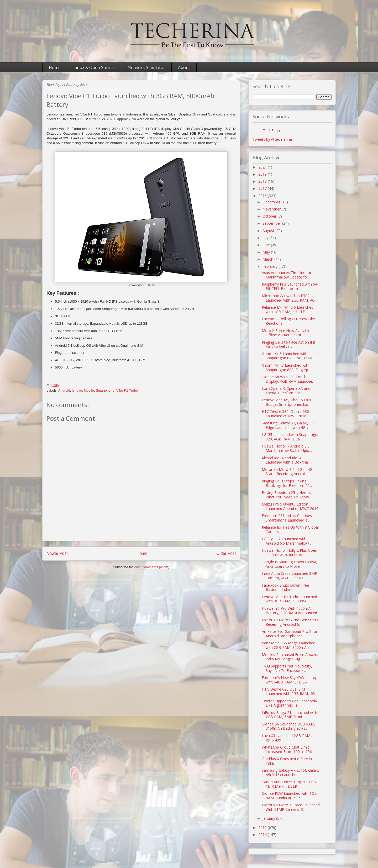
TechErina (271, 131)
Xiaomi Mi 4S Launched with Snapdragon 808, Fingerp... (286, 367)
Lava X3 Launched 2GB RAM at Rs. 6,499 (288, 738)
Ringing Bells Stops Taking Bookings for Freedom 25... (287, 483)
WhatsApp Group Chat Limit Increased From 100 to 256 (287, 749)
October (270, 216)
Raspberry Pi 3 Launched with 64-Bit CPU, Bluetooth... (290, 286)
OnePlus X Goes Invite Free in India (287, 761)
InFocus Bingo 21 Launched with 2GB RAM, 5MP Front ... (289, 715)
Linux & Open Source (94, 67)
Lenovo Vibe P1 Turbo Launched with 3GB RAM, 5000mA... (289, 599)
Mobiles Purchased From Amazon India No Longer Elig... (291, 657)
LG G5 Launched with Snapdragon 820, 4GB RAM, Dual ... (291, 437)
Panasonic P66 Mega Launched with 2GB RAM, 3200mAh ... (288, 645)
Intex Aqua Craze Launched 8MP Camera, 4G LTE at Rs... (289, 576)
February (271, 266)
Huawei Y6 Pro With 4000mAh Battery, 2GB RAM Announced (289, 611)
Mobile (89, 390)
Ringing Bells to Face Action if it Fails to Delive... (288, 344)
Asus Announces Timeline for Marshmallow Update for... (287, 275)
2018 (263, 181)
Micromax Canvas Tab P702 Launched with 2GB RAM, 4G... (289, 298)
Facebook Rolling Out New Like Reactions (288, 321)
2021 (263, 167)
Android (64, 390)
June (267, 245)
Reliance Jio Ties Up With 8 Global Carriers (290, 529)
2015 (263, 827)
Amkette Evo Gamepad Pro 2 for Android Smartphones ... (290, 634)
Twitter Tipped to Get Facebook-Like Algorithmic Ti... (290, 703)
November (272, 209)
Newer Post (57, 553)
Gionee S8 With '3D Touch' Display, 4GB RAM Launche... (288, 379)
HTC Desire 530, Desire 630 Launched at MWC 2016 (285, 414)
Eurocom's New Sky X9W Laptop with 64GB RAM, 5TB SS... (290, 680)
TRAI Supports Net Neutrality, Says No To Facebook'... (287, 668)
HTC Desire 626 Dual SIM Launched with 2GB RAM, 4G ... (290, 691)
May (267, 252)
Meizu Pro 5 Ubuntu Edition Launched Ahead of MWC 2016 (290, 506)
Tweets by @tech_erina (272, 139)
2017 (263, 188)
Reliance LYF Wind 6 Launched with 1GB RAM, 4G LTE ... (288, 309)
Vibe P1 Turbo (127, 390)
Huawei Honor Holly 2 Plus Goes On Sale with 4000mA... (289, 553)
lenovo (77, 390)
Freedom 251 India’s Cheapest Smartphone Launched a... (287, 518)
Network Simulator (146, 67)
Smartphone (105, 390)
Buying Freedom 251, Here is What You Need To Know (286, 495)
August (269, 231)
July (266, 238)
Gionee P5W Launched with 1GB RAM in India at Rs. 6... (289, 796)
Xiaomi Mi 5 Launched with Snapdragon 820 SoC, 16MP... (289, 356)
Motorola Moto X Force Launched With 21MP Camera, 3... (291, 807)
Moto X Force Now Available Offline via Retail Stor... (286, 333)
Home (55, 67)
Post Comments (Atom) (152, 567)
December (272, 202)
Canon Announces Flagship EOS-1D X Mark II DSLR (289, 784)
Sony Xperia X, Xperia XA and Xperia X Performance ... (286, 391)
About (184, 67)
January (269, 818)
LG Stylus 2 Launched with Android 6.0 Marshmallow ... (287, 541)
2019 (263, 174)
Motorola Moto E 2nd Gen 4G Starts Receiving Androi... (287, 472)
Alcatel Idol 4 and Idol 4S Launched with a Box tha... (286, 460)
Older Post (226, 553)
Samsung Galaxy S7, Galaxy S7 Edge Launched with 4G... (288, 425)
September (272, 223)
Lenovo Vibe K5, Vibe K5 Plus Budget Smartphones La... (286, 402)
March (268, 259)
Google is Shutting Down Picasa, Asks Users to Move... (289, 564)
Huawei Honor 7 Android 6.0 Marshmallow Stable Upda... (287, 448)
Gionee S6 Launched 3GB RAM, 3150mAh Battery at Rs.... (288, 726)
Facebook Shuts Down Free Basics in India (285, 587)
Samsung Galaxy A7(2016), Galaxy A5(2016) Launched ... (291, 772)
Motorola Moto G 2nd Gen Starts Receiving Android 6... (290, 622)
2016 (263, 196)
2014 (263, 835)
